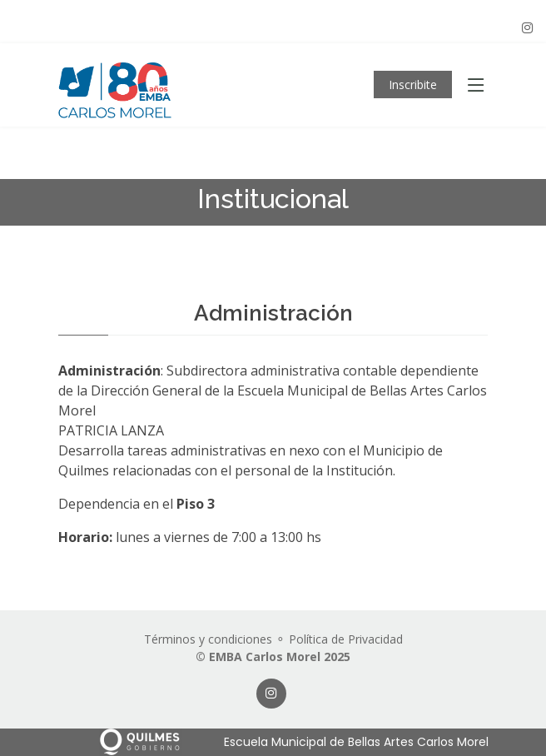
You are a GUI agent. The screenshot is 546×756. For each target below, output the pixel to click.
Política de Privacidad (346, 639)
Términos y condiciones (208, 639)
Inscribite (413, 85)
